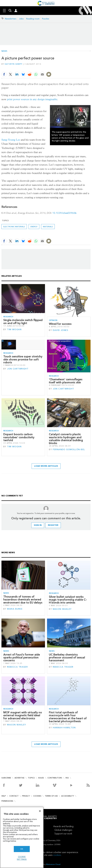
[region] (22, 837)
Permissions (7, 801)
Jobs (21, 19)
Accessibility (68, 796)
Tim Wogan (14, 330)
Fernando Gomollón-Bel (69, 450)
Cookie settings (22, 858)
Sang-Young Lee (11, 140)
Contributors (55, 778)
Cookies (37, 796)
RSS (67, 778)
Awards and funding (63, 826)
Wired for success (60, 324)
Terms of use (51, 796)
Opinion (53, 320)
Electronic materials (14, 227)
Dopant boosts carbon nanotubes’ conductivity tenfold (19, 437)
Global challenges (63, 830)
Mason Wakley (62, 609)
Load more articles (46, 466)
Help (4, 796)
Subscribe (6, 778)
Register (53, 525)
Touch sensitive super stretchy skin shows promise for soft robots (23, 359)
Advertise (19, 778)
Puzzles (46, 19)
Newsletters (11, 19)
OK (22, 849)
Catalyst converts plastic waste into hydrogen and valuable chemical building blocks (66, 439)
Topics (31, 778)
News (4, 51)
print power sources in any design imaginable (32, 99)
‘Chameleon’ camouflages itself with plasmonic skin (66, 381)
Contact (14, 796)
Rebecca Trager (17, 667)
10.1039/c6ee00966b (64, 213)
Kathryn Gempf (14, 64)
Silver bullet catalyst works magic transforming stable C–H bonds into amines (68, 600)
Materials (48, 227)
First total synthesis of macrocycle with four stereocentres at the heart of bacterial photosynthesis (68, 717)
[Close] (40, 811)
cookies (57, 855)
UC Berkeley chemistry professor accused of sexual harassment (67, 658)
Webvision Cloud (53, 864)
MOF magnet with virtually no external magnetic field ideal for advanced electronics (23, 715)
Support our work (63, 834)
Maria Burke (15, 609)
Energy (34, 227)
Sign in (38, 525)
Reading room (33, 19)
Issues (41, 778)
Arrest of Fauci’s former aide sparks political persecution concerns (22, 658)
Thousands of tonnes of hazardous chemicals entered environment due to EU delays (23, 600)
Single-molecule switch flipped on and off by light (23, 322)
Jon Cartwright (18, 369)
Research (8, 317)
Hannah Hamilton (64, 728)
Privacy (26, 796)
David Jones (61, 330)
